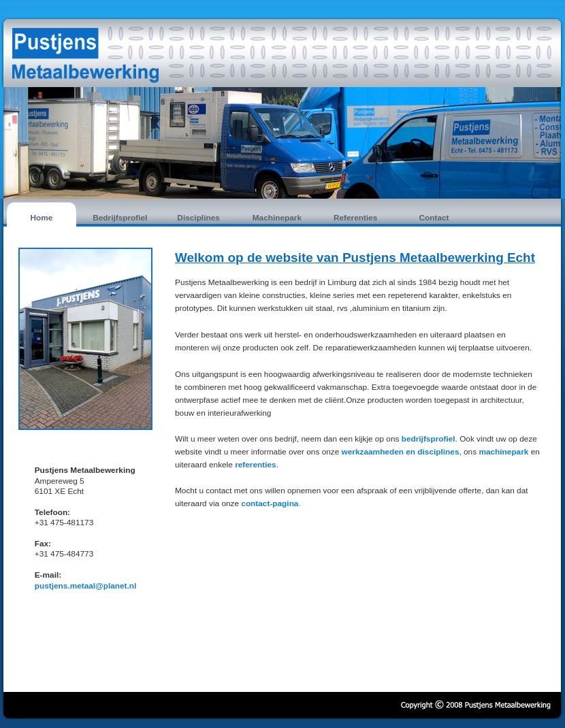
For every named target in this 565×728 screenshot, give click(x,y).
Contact (434, 218)
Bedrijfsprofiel (120, 218)
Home (42, 218)
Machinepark (277, 218)
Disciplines (198, 218)
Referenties (355, 218)
